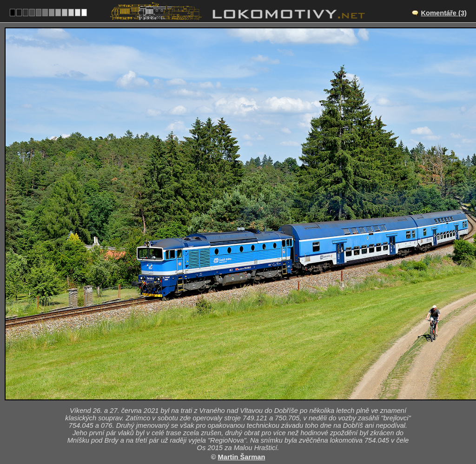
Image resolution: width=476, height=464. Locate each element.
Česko (233, 434)
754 (260, 434)
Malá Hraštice (248, 386)
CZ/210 (246, 396)
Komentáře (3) (444, 13)
